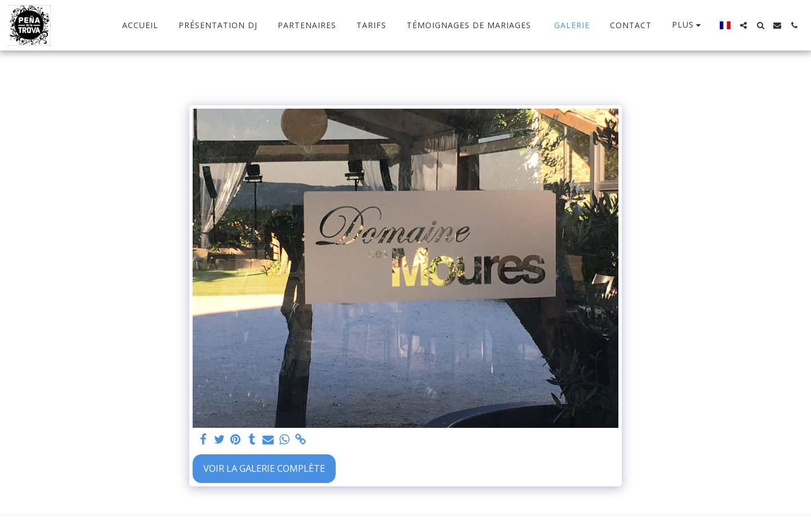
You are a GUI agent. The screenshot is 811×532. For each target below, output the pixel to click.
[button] (743, 25)
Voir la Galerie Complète (264, 468)
